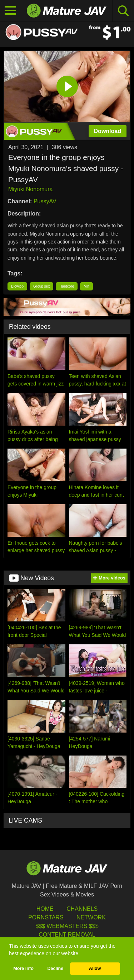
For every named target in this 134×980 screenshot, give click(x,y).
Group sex (41, 286)
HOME (45, 909)
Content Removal (67, 935)
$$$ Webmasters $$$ (67, 926)
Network (91, 917)
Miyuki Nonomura (30, 189)
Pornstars (46, 917)
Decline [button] (55, 969)
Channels (82, 909)
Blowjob (17, 286)
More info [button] (23, 969)
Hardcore (67, 286)
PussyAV (45, 201)
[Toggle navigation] (11, 11)
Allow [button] (95, 969)
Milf (86, 286)
